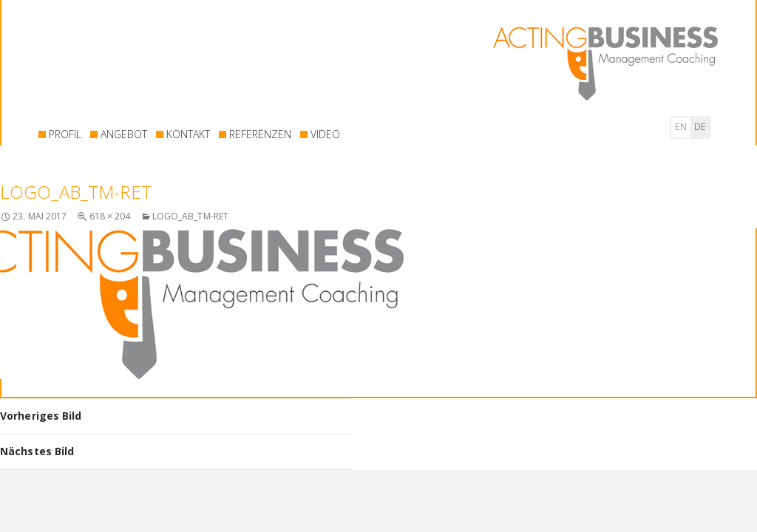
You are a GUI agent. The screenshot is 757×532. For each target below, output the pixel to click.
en (681, 127)
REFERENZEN (260, 134)
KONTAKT (188, 134)
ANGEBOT (124, 134)
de (700, 127)
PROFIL (65, 134)
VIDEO (325, 134)
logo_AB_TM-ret (190, 216)
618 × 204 (110, 216)
